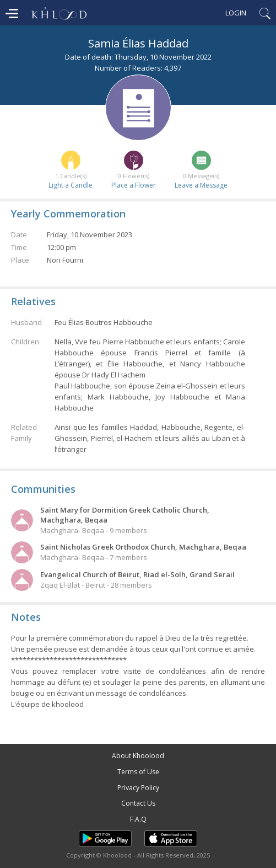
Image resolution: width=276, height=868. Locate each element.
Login (236, 13)
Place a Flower (134, 185)
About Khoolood (138, 756)
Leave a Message (201, 185)
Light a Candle (71, 185)
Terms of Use (138, 772)
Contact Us (138, 803)
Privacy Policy (138, 788)
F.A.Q (138, 819)
